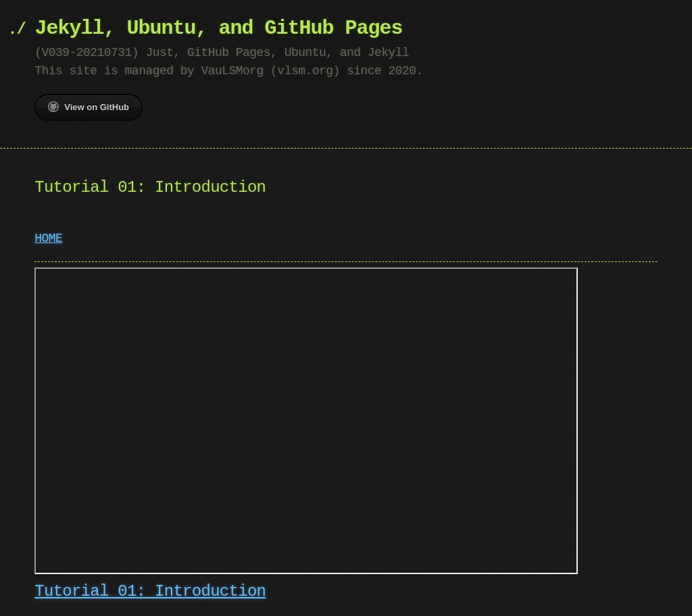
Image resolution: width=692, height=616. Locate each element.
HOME (48, 238)
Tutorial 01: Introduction (150, 590)
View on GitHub (89, 107)
